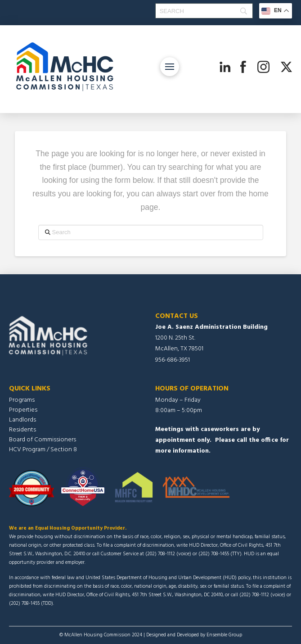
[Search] (204, 11)
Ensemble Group (224, 635)
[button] (170, 67)
